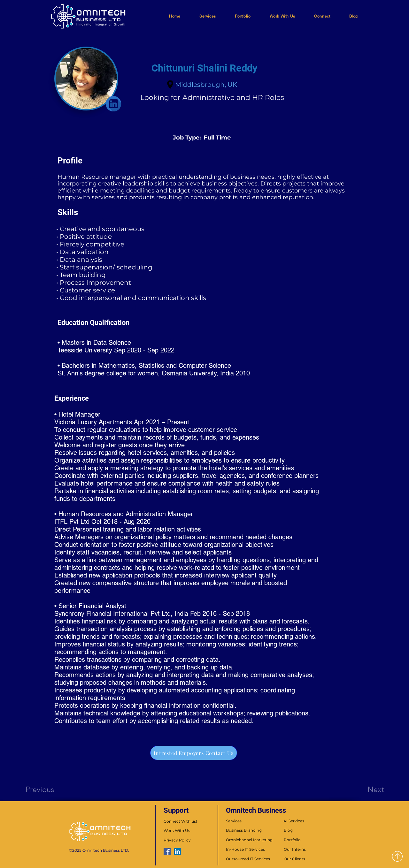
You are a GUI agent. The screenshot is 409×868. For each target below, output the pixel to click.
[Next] (363, 789)
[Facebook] (167, 851)
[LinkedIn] (177, 851)
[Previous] (48, 789)
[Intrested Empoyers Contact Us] (194, 753)
